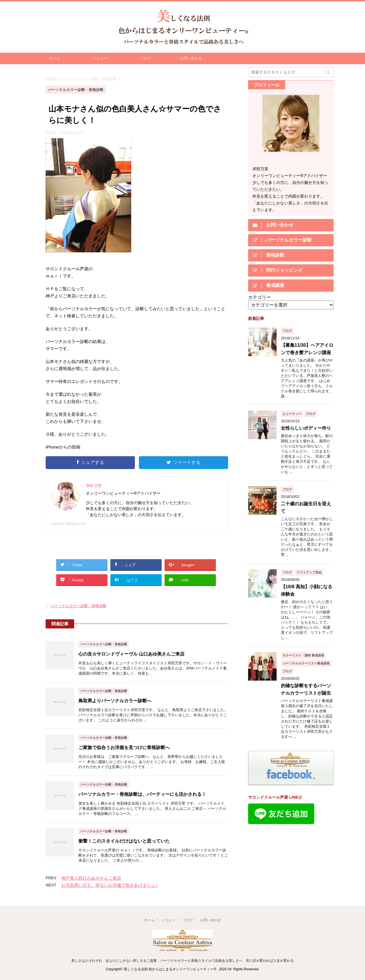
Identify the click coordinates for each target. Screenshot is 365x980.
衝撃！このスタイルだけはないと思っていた (124, 841)
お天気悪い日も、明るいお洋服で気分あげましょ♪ (109, 885)
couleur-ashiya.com (69, 524)
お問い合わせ (191, 58)
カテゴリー (259, 297)
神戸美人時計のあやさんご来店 (91, 878)
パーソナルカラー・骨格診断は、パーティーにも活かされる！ (142, 794)
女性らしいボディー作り (306, 428)
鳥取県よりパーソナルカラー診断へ (115, 701)
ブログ (146, 58)
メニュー (100, 58)
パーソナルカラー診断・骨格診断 (79, 606)
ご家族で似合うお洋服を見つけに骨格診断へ (124, 747)
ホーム (54, 58)
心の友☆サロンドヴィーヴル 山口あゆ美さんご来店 (131, 654)
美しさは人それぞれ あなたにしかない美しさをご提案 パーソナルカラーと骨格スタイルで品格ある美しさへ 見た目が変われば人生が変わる (182, 961)
